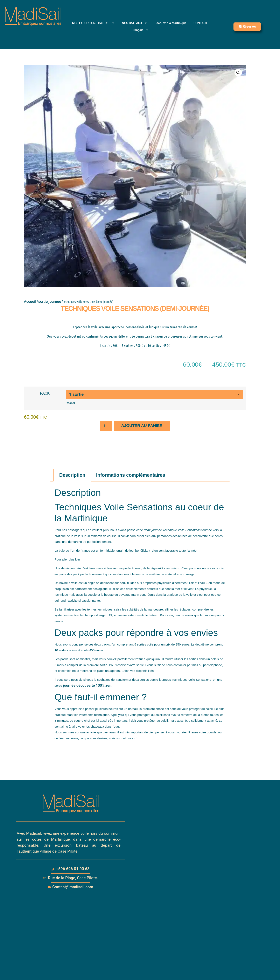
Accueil (30, 301)
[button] (238, 73)
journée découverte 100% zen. (88, 685)
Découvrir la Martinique (170, 23)
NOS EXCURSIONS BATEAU (93, 23)
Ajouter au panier (142, 426)
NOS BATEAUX (135, 23)
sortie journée (50, 301)
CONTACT (201, 23)
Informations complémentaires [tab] (131, 475)
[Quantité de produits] (106, 426)
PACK (45, 393)
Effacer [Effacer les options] (70, 403)
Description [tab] (72, 475)
